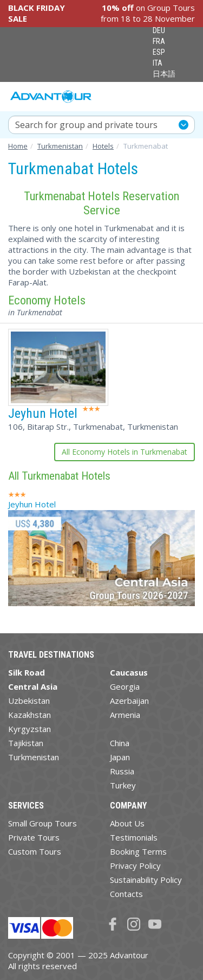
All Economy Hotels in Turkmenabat (125, 452)
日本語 (164, 74)
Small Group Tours (42, 823)
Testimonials (134, 837)
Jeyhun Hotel (43, 413)
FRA (159, 41)
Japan (120, 757)
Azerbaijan (129, 701)
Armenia (125, 715)
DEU (159, 30)
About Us (127, 823)
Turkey (123, 785)
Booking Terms (138, 851)
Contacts (126, 894)
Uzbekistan (29, 701)
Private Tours (34, 837)
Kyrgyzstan (30, 729)
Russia (122, 771)
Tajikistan (26, 743)
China (120, 743)
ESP (159, 52)
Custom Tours (35, 851)
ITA (158, 63)
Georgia (125, 686)
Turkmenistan (34, 757)
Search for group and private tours (86, 125)
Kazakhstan (30, 715)
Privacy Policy (135, 866)
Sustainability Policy (146, 880)
